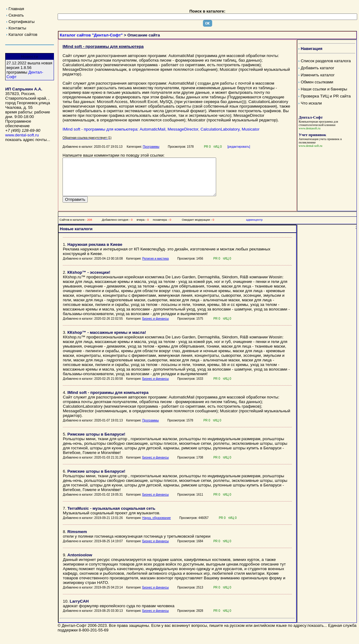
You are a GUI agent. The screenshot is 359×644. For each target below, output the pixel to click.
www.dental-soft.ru (22, 135)
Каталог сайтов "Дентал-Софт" (91, 35)
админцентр (254, 227)
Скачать (16, 15)
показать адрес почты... (28, 140)
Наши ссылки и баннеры (324, 89)
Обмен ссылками (317, 82)
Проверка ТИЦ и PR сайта (326, 96)
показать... (317, 633)
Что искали (311, 103)
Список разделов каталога (326, 61)
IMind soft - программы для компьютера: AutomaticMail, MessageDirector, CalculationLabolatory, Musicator (161, 129)
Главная (16, 9)
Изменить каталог (318, 75)
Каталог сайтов (23, 34)
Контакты (17, 28)
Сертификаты (22, 22)
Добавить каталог (317, 68)
